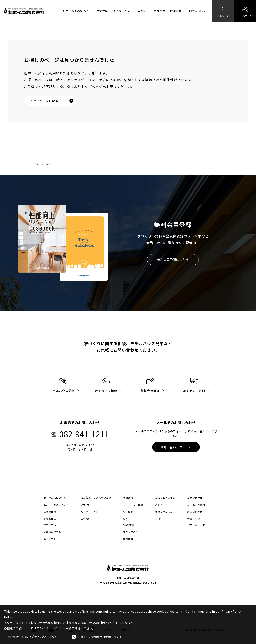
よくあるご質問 (196, 505)
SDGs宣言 (129, 525)
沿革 (125, 519)
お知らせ (177, 11)
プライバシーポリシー (200, 525)
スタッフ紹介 (131, 532)
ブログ (159, 519)
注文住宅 (102, 11)
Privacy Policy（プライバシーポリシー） (36, 637)
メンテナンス (51, 539)
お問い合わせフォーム (176, 447)
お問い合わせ (197, 11)
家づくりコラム (164, 512)
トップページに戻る (52, 101)
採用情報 (128, 539)
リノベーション (123, 11)
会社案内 (159, 11)
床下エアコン (51, 525)
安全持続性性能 (52, 532)
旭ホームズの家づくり (77, 11)
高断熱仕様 (50, 512)
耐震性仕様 (50, 519)
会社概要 (128, 512)
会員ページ (193, 519)
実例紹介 (143, 11)
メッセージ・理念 (133, 505)
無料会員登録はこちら (173, 259)
